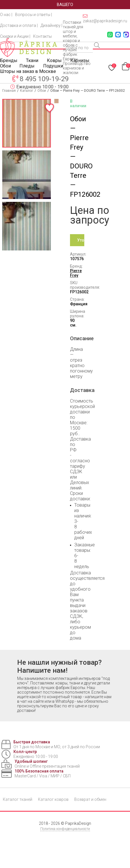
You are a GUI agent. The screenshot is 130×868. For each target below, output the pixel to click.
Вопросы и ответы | (34, 15)
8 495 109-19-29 (44, 79)
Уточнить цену (81, 242)
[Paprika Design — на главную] (29, 47)
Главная (9, 91)
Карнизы (80, 60)
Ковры (54, 60)
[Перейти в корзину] (126, 66)
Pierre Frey (76, 273)
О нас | (6, 15)
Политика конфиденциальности (65, 829)
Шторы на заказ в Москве (28, 71)
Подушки (53, 66)
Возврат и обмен (90, 799)
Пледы (27, 66)
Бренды (9, 60)
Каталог (27, 91)
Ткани (32, 60)
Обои (5, 66)
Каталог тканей (18, 799)
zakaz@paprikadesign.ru (105, 18)
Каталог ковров (53, 799)
